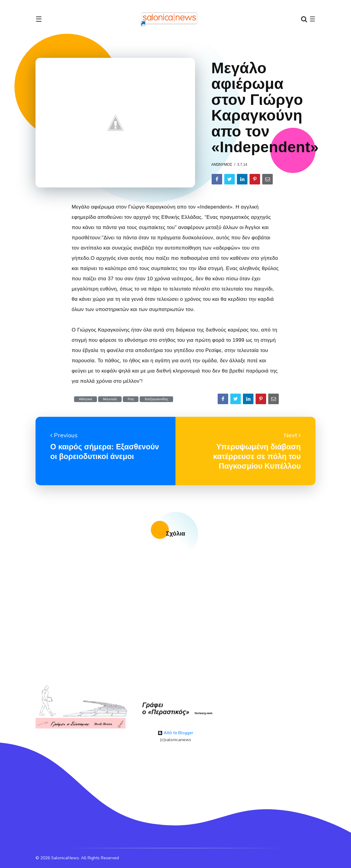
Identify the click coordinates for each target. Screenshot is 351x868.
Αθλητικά (85, 399)
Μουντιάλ (110, 399)
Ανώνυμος (222, 165)
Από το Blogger (175, 733)
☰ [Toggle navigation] (39, 19)
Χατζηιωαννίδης (156, 399)
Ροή (131, 399)
